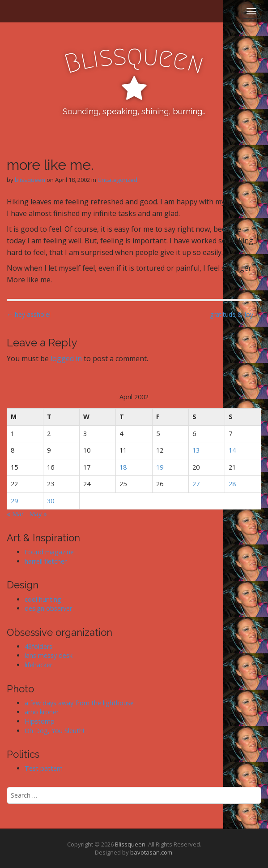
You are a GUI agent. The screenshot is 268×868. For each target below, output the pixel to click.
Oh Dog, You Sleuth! (54, 731)
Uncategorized (117, 180)
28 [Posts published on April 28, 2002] (232, 484)
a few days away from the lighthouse (79, 703)
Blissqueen (130, 844)
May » (38, 514)
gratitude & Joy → (236, 314)
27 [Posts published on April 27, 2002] (196, 484)
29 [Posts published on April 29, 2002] (14, 501)
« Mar (15, 514)
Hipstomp (40, 721)
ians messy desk (49, 655)
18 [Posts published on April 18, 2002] (123, 467)
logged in (66, 358)
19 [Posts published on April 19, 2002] (160, 467)
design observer (48, 608)
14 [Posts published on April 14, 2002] (232, 450)
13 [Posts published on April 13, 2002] (196, 450)
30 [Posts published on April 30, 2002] (51, 501)
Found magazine (49, 552)
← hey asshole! (29, 314)
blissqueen (30, 180)
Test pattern (44, 768)
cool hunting (43, 599)
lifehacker (38, 665)
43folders (38, 646)
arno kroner (42, 712)
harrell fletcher (46, 561)
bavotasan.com (151, 852)
